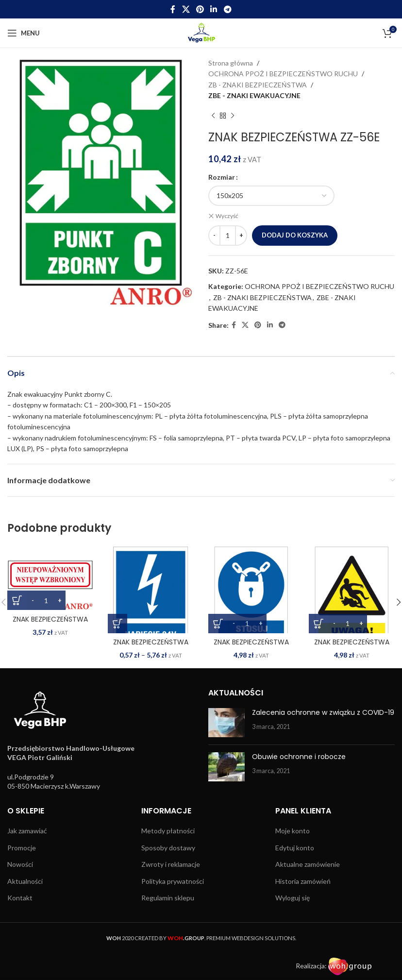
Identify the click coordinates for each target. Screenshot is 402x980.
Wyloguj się (293, 898)
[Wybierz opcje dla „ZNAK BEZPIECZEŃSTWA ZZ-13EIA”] (117, 623)
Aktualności (25, 881)
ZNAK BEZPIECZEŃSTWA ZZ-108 (50, 624)
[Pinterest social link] (200, 9)
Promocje (22, 847)
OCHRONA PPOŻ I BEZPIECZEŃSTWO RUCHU (283, 74)
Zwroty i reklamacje (171, 864)
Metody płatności (168, 831)
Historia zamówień (303, 881)
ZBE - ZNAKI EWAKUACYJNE (254, 95)
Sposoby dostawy (168, 847)
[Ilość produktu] (228, 236)
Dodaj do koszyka (295, 235)
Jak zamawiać (27, 831)
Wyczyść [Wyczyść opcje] (227, 216)
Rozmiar (222, 177)
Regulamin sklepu (168, 898)
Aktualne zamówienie (308, 864)
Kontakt (20, 898)
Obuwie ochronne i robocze (299, 757)
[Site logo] (201, 32)
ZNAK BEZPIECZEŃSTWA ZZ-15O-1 (352, 647)
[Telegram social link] (227, 9)
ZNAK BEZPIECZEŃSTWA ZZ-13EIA (151, 647)
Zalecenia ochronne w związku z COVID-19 (323, 712)
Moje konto (293, 831)
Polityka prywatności (173, 881)
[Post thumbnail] (226, 723)
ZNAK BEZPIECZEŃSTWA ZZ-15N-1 (251, 647)
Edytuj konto (295, 847)
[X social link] (186, 9)
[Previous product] (213, 116)
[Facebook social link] (173, 9)
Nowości (20, 864)
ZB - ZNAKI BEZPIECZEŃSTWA (258, 85)
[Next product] (233, 116)
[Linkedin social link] (214, 9)
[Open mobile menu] (24, 33)
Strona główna (231, 63)
